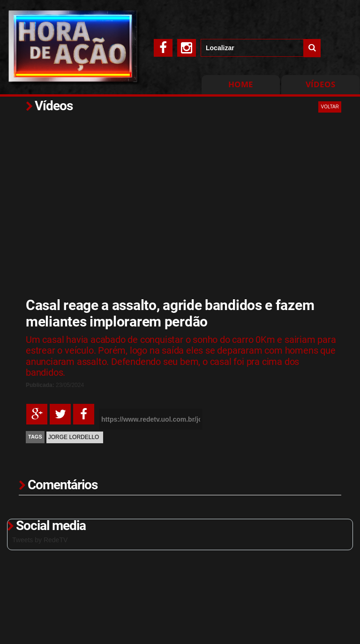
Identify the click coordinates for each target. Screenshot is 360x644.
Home (241, 84)
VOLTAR (330, 107)
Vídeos (320, 84)
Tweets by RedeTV (40, 540)
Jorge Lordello (74, 437)
